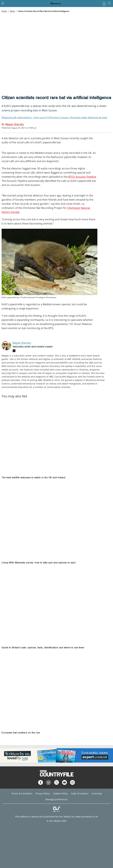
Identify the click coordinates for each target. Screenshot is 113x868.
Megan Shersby (22, 343)
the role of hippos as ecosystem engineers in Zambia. (62, 373)
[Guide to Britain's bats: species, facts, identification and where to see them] (56, 607)
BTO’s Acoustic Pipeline (82, 177)
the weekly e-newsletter (73, 366)
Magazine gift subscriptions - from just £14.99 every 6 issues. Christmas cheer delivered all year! (55, 117)
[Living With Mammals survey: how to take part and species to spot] (56, 522)
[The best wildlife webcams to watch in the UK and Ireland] (56, 437)
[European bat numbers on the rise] (56, 692)
